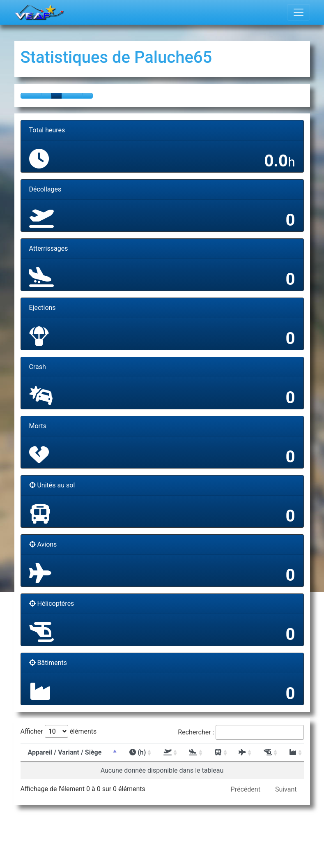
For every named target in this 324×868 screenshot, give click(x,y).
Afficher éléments (59, 731)
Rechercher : (241, 732)
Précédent (246, 789)
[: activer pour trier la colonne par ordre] (166, 753)
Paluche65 (173, 57)
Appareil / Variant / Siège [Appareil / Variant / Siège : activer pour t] (65, 752)
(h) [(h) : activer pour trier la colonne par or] (138, 752)
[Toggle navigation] (299, 12)
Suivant (286, 789)
